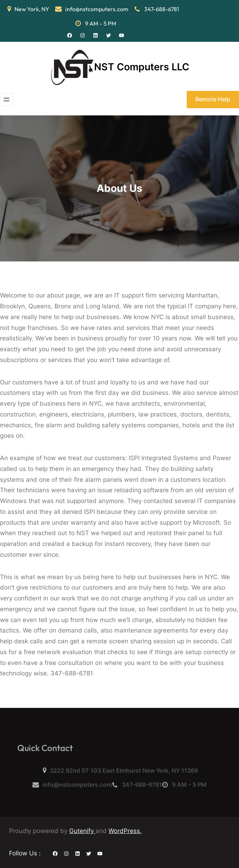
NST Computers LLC (142, 67)
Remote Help (213, 99)
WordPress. (125, 831)
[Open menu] (6, 100)
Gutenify (82, 831)
